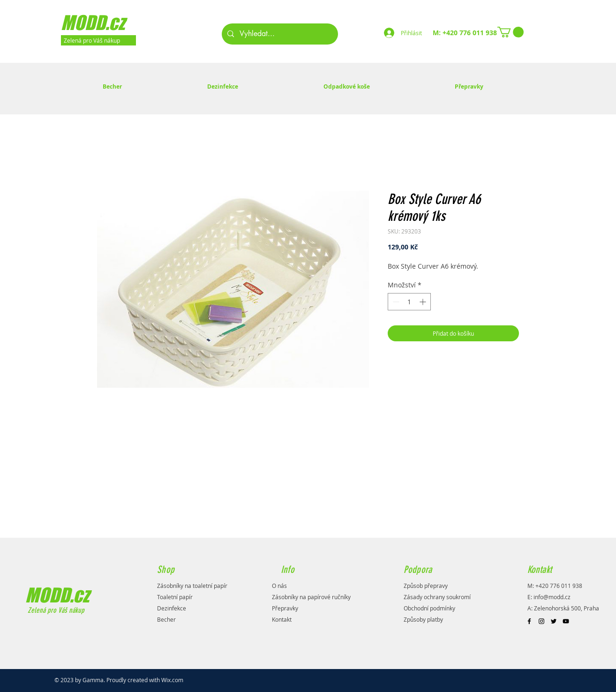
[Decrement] (395, 302)
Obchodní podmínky (429, 608)
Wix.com (172, 680)
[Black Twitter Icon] (554, 621)
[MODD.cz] (105, 23)
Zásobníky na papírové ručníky (311, 597)
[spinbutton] (409, 302)
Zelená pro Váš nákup (55, 610)
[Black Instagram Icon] (541, 621)
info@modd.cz (552, 597)
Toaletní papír (175, 597)
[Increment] (424, 302)
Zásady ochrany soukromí (437, 597)
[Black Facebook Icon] (529, 621)
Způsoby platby (423, 619)
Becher (166, 619)
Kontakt (282, 619)
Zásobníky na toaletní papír (192, 586)
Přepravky (285, 608)
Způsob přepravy (426, 586)
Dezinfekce (172, 608)
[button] (511, 32)
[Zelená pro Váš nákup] (98, 40)
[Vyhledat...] (279, 34)
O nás (279, 586)
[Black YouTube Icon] (566, 621)
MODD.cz (57, 595)
